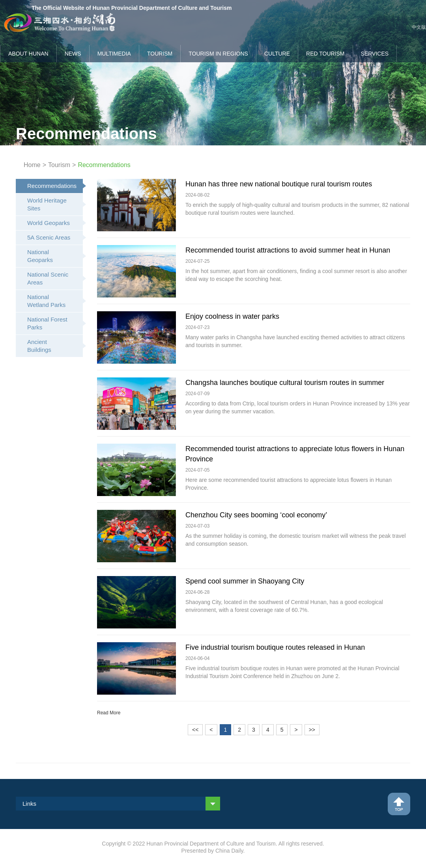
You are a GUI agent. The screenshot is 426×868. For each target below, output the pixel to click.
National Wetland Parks (55, 301)
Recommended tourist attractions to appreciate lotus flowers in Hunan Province (295, 454)
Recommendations (55, 186)
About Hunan (28, 54)
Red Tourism (325, 54)
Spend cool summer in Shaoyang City (245, 581)
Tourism (160, 54)
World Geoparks (55, 223)
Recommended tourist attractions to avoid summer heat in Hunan (288, 250)
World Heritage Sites (55, 204)
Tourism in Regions (218, 54)
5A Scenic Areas (55, 237)
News (73, 54)
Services (375, 54)
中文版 (419, 27)
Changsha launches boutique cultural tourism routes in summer (285, 383)
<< (195, 730)
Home (32, 165)
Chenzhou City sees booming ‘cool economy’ (256, 515)
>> (312, 730)
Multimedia (114, 54)
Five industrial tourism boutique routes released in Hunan (275, 647)
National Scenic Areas (55, 278)
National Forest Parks (55, 323)
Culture (277, 54)
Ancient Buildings (55, 346)
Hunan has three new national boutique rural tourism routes (279, 184)
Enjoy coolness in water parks (232, 316)
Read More (109, 713)
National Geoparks (55, 256)
